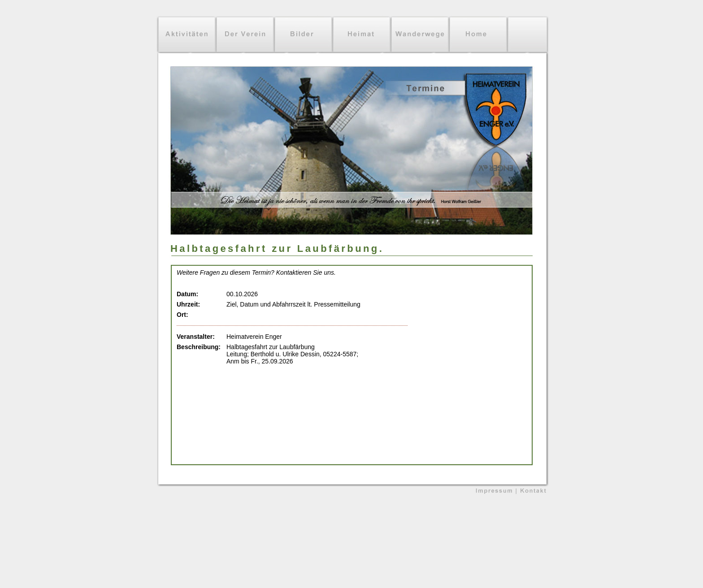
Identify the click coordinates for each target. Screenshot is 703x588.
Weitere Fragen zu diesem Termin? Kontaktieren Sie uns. (256, 272)
